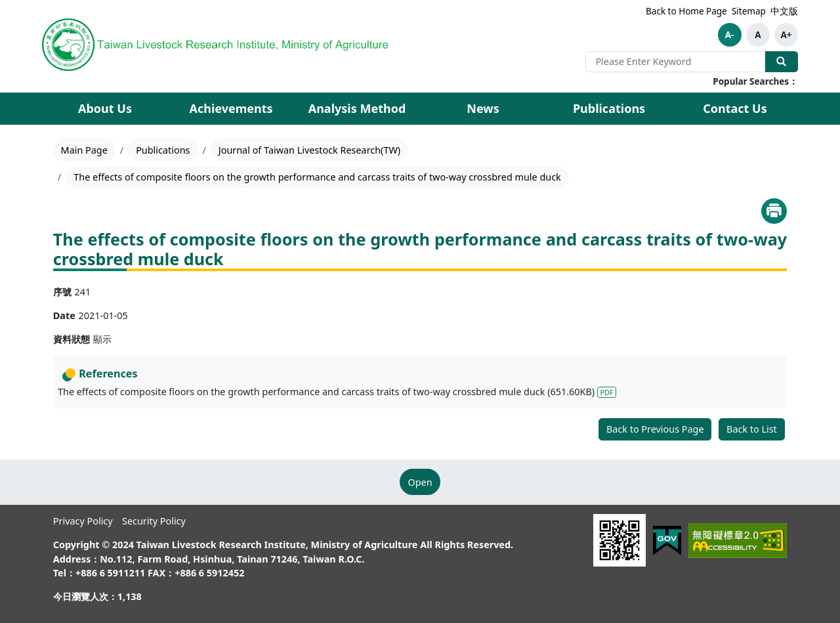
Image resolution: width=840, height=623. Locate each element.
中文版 (784, 11)
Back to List (752, 429)
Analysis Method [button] (357, 108)
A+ (786, 35)
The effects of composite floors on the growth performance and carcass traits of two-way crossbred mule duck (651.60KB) (337, 392)
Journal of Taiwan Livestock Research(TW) (309, 150)
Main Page (84, 150)
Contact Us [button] (735, 108)
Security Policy (154, 521)
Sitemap (749, 11)
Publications (163, 150)
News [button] (483, 108)
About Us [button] (105, 108)
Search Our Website (782, 62)
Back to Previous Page (655, 429)
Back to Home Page (686, 11)
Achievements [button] (231, 108)
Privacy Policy (83, 521)
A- (730, 35)
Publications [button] (609, 108)
